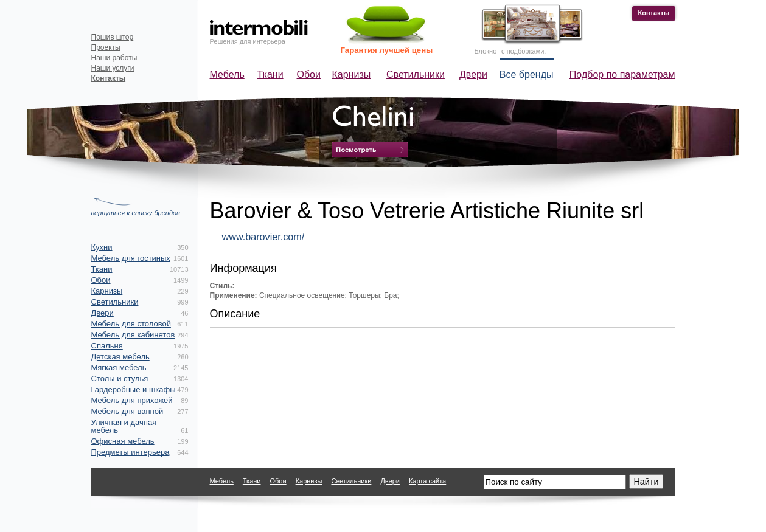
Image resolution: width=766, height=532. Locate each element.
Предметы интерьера (131, 452)
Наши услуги (113, 68)
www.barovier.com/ (263, 237)
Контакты (654, 13)
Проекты (106, 47)
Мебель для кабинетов (133, 335)
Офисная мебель (123, 441)
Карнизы (352, 74)
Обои (309, 74)
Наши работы (114, 58)
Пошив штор (113, 37)
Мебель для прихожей (132, 400)
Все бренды (527, 74)
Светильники (416, 74)
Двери (473, 74)
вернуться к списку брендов (136, 213)
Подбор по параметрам (622, 74)
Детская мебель (120, 357)
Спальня (107, 346)
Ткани (270, 74)
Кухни (102, 247)
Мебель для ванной (127, 411)
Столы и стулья (120, 378)
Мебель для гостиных (131, 258)
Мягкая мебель (119, 368)
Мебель (227, 74)
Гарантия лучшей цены (387, 50)
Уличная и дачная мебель (124, 426)
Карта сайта (427, 481)
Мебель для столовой (131, 324)
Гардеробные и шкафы (134, 389)
